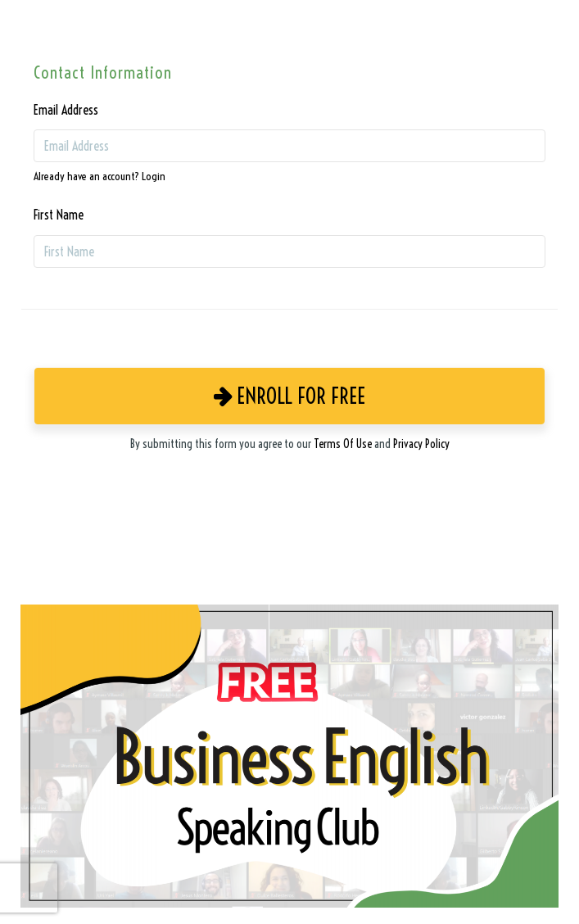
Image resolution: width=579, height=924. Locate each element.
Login (154, 177)
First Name (59, 215)
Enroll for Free (289, 396)
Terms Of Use (343, 444)
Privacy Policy (421, 444)
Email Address (66, 110)
